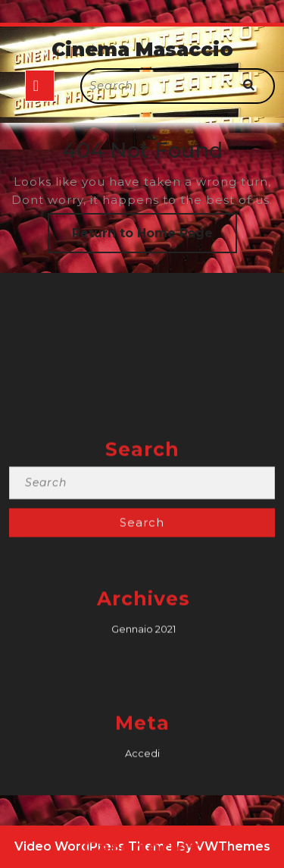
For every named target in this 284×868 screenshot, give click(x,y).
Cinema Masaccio (142, 49)
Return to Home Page (154, 238)
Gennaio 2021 (144, 734)
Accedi (142, 858)
